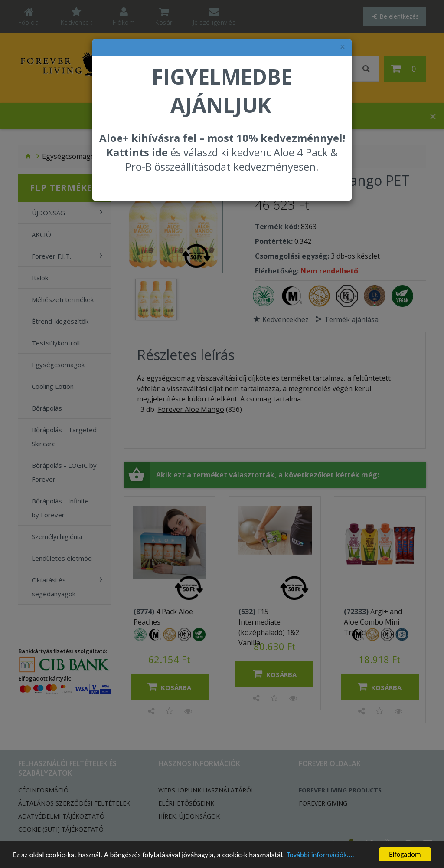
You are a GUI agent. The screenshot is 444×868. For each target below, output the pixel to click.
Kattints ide (137, 152)
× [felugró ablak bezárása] (343, 47)
